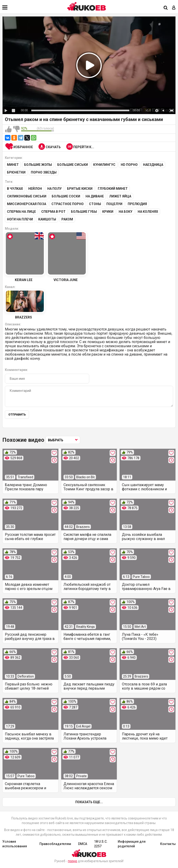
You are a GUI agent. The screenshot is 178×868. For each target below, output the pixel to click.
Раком (67, 219)
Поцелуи (114, 204)
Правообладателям (55, 844)
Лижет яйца (120, 196)
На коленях (148, 212)
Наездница (153, 165)
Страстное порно (68, 204)
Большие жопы (38, 165)
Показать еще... (89, 802)
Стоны (95, 204)
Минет (13, 165)
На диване (95, 196)
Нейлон (35, 189)
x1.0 (148, 110)
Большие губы (84, 212)
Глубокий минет (113, 189)
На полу (54, 189)
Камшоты (47, 219)
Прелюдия (137, 204)
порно (73, 861)
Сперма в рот (53, 212)
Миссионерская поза (27, 204)
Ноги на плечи (20, 219)
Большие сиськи (73, 165)
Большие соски (66, 196)
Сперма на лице (21, 212)
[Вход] (174, 8)
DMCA (83, 844)
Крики (108, 212)
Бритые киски (80, 189)
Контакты (168, 844)
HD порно (129, 165)
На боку (126, 212)
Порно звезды (44, 172)
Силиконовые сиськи (27, 196)
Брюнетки (16, 172)
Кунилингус (104, 165)
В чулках (15, 189)
